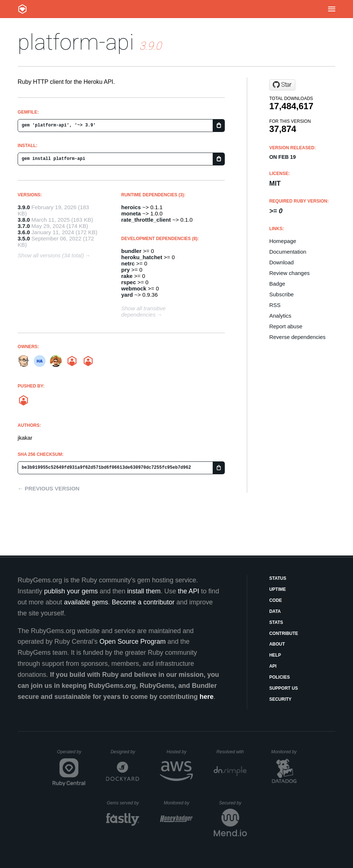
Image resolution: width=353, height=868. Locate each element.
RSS (275, 305)
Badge (277, 284)
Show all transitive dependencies (143, 311)
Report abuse (286, 326)
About (277, 644)
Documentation (288, 252)
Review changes (289, 273)
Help (275, 655)
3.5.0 (24, 238)
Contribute (284, 633)
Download (282, 262)
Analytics (280, 316)
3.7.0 (24, 226)
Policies (280, 677)
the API (188, 591)
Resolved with (231, 752)
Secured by (233, 803)
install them (144, 591)
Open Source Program (133, 642)
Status (278, 578)
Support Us (284, 688)
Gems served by (123, 803)
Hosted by (180, 752)
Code (276, 600)
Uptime (278, 589)
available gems (86, 602)
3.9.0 (24, 207)
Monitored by (286, 752)
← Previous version (48, 488)
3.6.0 (24, 232)
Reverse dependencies (297, 337)
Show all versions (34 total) (51, 255)
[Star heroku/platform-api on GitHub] (282, 85)
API (273, 666)
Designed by (125, 752)
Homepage (283, 241)
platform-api (76, 42)
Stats (276, 622)
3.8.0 (24, 220)
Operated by (71, 754)
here (206, 697)
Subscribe (282, 294)
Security (280, 699)
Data (275, 611)
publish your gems (71, 591)
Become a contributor (143, 602)
